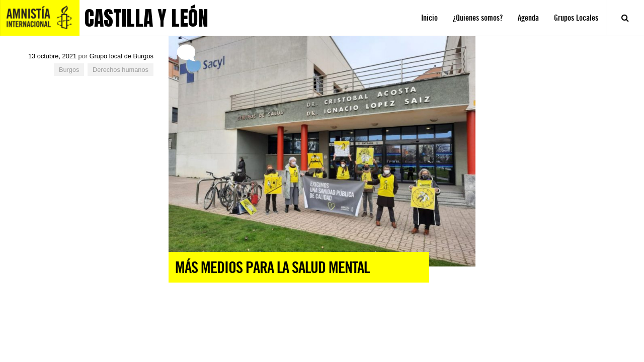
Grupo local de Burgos (122, 56)
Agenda (528, 18)
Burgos (69, 70)
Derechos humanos (120, 70)
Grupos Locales (576, 18)
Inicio (429, 18)
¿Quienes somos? (478, 18)
